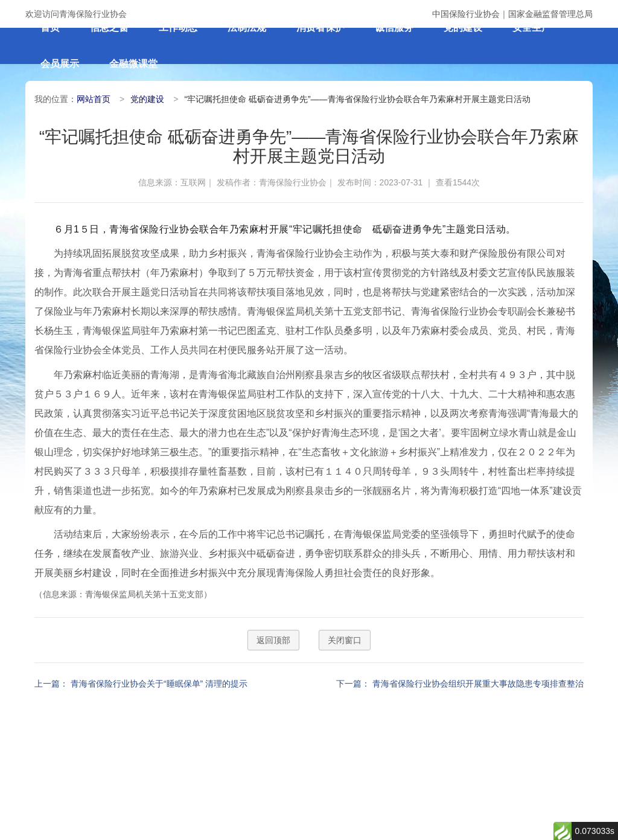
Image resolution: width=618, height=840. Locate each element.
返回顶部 (273, 640)
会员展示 (60, 64)
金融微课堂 (133, 64)
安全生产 (532, 27)
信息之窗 (109, 27)
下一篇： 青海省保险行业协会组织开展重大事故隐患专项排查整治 (460, 684)
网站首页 (94, 99)
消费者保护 (320, 27)
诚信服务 (394, 27)
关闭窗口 (345, 640)
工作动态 (178, 27)
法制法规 (247, 27)
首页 (50, 27)
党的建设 (463, 27)
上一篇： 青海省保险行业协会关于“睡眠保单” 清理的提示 (141, 684)
